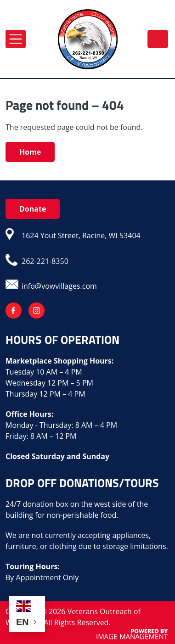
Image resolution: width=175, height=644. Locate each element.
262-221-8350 (158, 39)
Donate (33, 209)
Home (30, 152)
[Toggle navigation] (16, 39)
